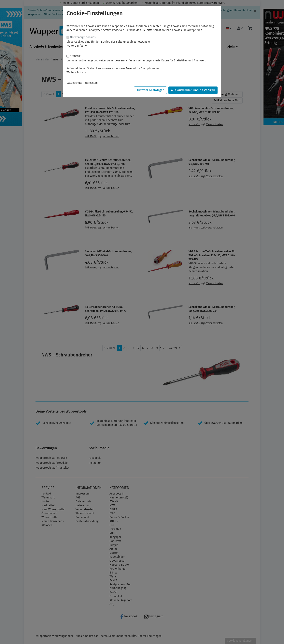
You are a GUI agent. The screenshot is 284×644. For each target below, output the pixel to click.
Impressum (91, 83)
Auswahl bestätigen (150, 90)
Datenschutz (74, 83)
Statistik (75, 56)
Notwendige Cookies (83, 37)
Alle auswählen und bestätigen (193, 90)
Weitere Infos (77, 46)
